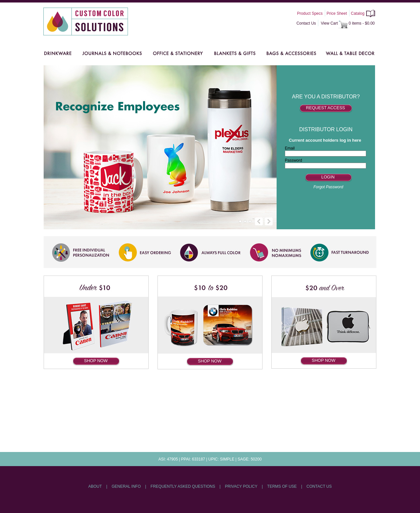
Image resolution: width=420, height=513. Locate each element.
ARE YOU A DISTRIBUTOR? (326, 97)
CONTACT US (319, 486)
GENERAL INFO (126, 486)
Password (294, 160)
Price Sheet (337, 13)
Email (290, 148)
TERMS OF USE (282, 486)
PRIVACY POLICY (241, 486)
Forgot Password (328, 187)
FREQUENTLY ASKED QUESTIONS (183, 486)
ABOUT (95, 486)
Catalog (357, 13)
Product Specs (310, 13)
